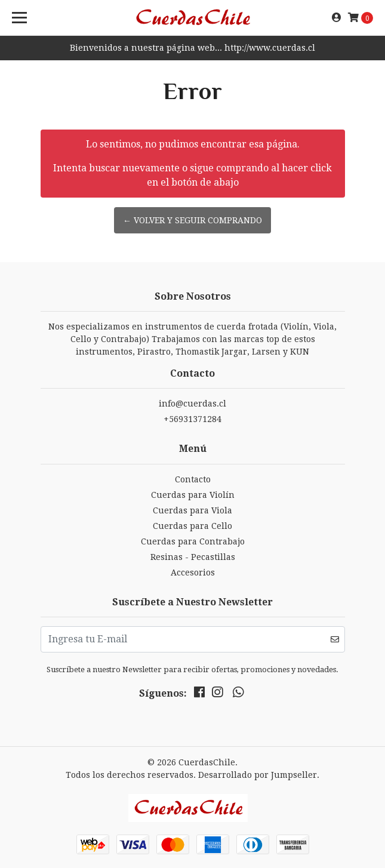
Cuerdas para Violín (193, 495)
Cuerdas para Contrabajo (193, 541)
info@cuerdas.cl (192, 404)
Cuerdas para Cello (192, 526)
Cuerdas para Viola (192, 510)
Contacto (193, 479)
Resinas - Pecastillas (193, 557)
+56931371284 (192, 419)
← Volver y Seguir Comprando (192, 220)
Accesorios (193, 572)
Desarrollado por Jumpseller (258, 775)
